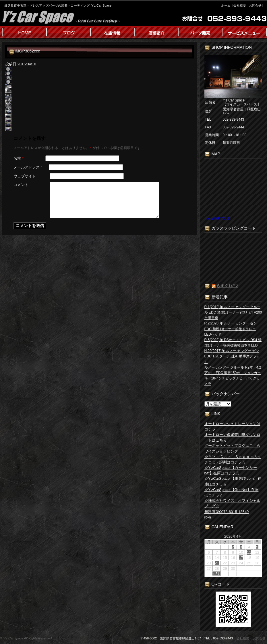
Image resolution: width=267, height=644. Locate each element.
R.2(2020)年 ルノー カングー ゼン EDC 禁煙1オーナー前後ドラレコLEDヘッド (231, 329)
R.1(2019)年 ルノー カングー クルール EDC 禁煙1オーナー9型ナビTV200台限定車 (233, 312)
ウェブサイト (25, 176)
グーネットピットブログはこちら (232, 446)
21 (217, 563)
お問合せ (255, 5)
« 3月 (217, 574)
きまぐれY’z (227, 285)
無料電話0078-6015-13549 (227, 512)
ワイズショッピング (221, 451)
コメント (21, 185)
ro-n (208, 517)
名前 (19, 158)
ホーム (226, 5)
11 (249, 552)
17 (241, 558)
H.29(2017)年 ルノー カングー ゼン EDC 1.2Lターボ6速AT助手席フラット (232, 356)
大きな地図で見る (217, 218)
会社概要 (240, 5)
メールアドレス (28, 167)
